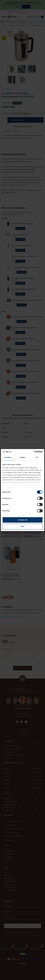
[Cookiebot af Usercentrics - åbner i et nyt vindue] (34, 452)
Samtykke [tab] (8, 457)
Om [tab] (37, 457)
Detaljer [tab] (23, 457)
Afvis (22, 526)
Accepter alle (22, 520)
